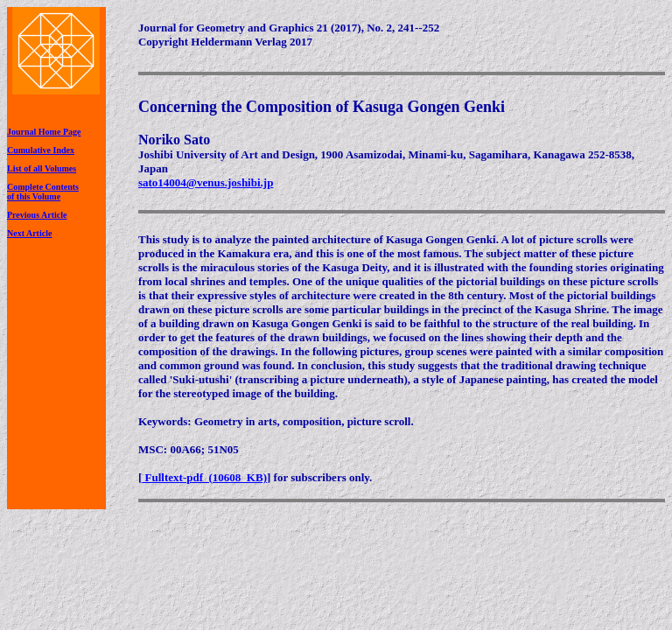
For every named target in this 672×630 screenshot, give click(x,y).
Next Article (29, 233)
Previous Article (37, 215)
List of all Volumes (42, 168)
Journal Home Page (44, 132)
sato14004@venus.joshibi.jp (206, 182)
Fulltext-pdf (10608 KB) (204, 477)
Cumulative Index (41, 150)
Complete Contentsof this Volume (43, 192)
